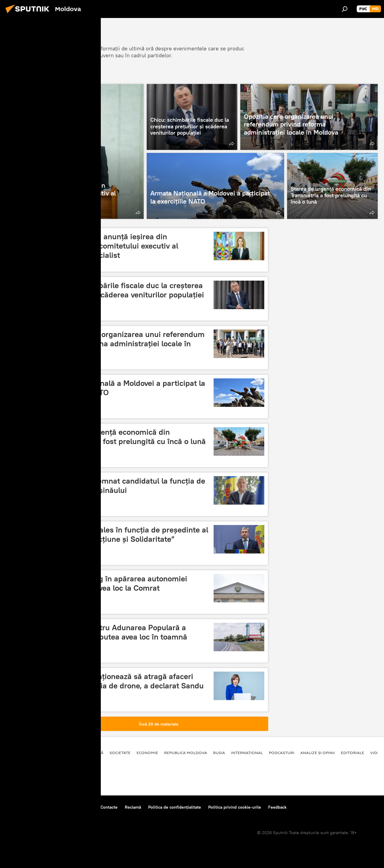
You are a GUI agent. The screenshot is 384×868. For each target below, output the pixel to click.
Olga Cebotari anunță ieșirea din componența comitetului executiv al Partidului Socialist (116, 246)
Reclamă (133, 807)
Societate (120, 753)
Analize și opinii (318, 753)
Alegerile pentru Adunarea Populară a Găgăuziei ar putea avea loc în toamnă (120, 632)
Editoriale (352, 753)
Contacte (109, 807)
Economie (147, 753)
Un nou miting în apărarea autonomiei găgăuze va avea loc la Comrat (120, 583)
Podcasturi (282, 753)
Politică (95, 753)
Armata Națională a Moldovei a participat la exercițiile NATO (129, 388)
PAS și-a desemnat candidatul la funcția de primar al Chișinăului (129, 486)
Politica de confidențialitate (175, 807)
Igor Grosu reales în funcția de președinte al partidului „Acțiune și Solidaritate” (131, 534)
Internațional (247, 753)
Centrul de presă (58, 807)
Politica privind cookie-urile (235, 807)
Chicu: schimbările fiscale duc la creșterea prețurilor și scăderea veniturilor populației (129, 290)
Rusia (219, 753)
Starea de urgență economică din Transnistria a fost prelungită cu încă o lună (129, 437)
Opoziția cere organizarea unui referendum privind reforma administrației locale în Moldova (129, 344)
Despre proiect (21, 807)
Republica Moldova (186, 753)
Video (376, 753)
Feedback (277, 807)
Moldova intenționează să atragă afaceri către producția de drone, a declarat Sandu (128, 681)
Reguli (87, 807)
